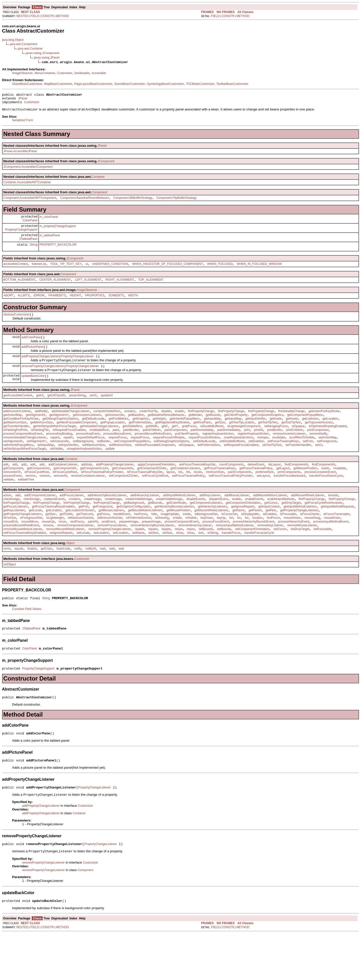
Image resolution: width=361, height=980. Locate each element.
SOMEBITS (116, 305)
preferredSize (264, 499)
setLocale (83, 569)
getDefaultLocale (93, 437)
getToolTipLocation (241, 441)
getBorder (195, 432)
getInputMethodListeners (300, 538)
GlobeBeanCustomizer (27, 84)
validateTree (26, 508)
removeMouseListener (302, 560)
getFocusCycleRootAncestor (324, 533)
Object (70, 579)
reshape (263, 459)
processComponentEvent (182, 556)
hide (154, 547)
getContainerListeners (185, 494)
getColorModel (176, 533)
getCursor (271, 533)
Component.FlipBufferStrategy (176, 201)
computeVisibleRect (107, 428)
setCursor (280, 565)
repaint (55, 459)
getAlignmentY (59, 432)
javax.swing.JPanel (47, 58)
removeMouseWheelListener (65, 565)
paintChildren (152, 450)
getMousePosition (305, 494)
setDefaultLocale (204, 464)
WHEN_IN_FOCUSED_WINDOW (259, 272)
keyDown (207, 551)
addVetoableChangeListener (71, 428)
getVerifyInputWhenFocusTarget (55, 446)
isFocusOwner (310, 547)
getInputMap (212, 437)
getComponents (123, 494)
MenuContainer (45, 73)
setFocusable (322, 565)
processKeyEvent (88, 455)
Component (100, 195)
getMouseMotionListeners (145, 542)
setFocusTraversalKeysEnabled (24, 569)
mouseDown (292, 551)
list (180, 499)
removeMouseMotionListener (23, 565)
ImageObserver (22, 73)
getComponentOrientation (243, 533)
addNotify (41, 428)
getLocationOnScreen (80, 542)
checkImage (11, 529)
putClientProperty (187, 455)
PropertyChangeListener (77, 369)
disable (166, 428)
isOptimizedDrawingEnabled (328, 446)
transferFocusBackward (289, 503)
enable (179, 428)
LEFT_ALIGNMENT (88, 288)
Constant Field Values (27, 647)
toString (213, 569)
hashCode (63, 586)
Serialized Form (23, 123)
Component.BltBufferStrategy (133, 201)
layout (170, 499)
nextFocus (77, 556)
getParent (255, 542)
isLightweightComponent (244, 446)
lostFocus (273, 551)
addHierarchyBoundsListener (107, 524)
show (179, 569)
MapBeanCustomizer (58, 84)
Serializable (82, 73)
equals (19, 586)
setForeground (327, 464)
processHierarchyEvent (294, 556)
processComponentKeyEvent (23, 455)
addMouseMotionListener (270, 524)
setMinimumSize (120, 468)
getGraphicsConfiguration (133, 538)
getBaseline (136, 432)
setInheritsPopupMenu (18, 468)
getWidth (152, 446)
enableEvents (254, 529)
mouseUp (48, 556)
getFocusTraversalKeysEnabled (53, 538)
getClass (47, 586)
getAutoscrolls (114, 432)
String (33, 252)
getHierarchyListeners (213, 538)
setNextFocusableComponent (155, 468)
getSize (220, 441)
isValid (177, 551)
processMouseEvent (117, 455)
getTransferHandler (16, 446)
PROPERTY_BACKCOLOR (58, 252)
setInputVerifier (68, 468)
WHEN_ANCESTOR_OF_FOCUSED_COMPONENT (168, 272)
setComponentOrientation (252, 565)
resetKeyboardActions (239, 459)
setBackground (83, 464)
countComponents (231, 489)
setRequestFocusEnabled (241, 468)
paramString (77, 411)
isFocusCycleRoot (37, 499)
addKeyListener (210, 524)
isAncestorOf (12, 499)
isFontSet (10, 551)
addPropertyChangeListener (40, 369)
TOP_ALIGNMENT (151, 288)
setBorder (104, 464)
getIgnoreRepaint (243, 538)
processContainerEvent (320, 499)
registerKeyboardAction (218, 455)
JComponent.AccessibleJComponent (28, 170)
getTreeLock (85, 547)
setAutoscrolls (60, 464)
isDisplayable (250, 547)
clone (7, 586)
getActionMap (12, 432)
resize (179, 565)
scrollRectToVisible (302, 459)
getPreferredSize (140, 441)
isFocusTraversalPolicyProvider (102, 499)
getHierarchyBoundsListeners (174, 538)
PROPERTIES (95, 305)
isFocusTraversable (336, 547)
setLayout (263, 503)
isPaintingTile (40, 450)
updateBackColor (33, 391)
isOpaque (298, 446)
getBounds (213, 432)
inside (187, 547)
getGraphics (141, 437)
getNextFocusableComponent (77, 441)
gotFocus (103, 547)
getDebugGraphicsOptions (60, 437)
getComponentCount (94, 494)
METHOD (62, 16)
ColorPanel (30, 225)
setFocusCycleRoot (155, 503)
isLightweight (55, 551)
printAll (259, 450)
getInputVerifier (256, 437)
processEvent (12, 503)
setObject (10, 601)
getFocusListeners (16, 538)
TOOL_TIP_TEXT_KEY (66, 272)
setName (138, 569)
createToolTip (148, 428)
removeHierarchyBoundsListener (152, 560)
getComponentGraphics (267, 432)
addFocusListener (72, 524)
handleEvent (122, 547)
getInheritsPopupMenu (185, 437)
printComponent (318, 450)
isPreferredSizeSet (139, 551)
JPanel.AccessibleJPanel (20, 154)
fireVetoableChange (291, 428)
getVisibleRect (132, 446)
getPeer (271, 542)
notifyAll (91, 586)
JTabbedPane (28, 246)
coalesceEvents (54, 529)
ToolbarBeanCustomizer (232, 84)
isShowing (162, 551)
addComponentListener (40, 524)
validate (8, 508)
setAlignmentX (13, 464)
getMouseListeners (111, 542)
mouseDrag (312, 551)
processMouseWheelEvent (21, 560)
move (62, 556)
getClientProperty (236, 432)
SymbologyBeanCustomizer (165, 84)
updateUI (107, 411)
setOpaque (186, 468)
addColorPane (31, 348)
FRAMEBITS (57, 305)
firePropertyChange (201, 428)
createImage (92, 529)
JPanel (23, 100)
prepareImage (128, 556)
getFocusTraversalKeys (220, 494)
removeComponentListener (75, 560)
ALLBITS (24, 305)
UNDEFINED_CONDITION (110, 272)
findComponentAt (296, 489)
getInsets (276, 437)
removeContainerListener (88, 503)
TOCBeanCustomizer (200, 84)
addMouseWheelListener (307, 524)
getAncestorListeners (87, 432)
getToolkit (66, 547)
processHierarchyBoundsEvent (254, 556)
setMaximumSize (93, 468)
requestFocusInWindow (169, 459)
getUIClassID (56, 411)
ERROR (39, 305)
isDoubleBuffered (212, 446)
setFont (308, 464)
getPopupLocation (113, 441)
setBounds (206, 565)
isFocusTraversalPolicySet (145, 499)
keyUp (221, 551)
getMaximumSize (15, 441)
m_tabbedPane (50, 242)
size (201, 569)
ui (87, 272)
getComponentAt (38, 494)
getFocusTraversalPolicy (256, 494)
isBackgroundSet (206, 547)
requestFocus (118, 459)
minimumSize (215, 499)
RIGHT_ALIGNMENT (120, 288)
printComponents (289, 499)
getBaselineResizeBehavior (166, 432)
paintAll (93, 556)
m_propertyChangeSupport (58, 232)
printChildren (295, 450)
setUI (93, 411)
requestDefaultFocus (91, 459)
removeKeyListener (270, 560)
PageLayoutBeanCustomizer (93, 84)
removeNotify (318, 455)
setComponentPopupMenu (132, 464)
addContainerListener (63, 489)
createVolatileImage (139, 529)
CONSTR (48, 16)
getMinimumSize (41, 441)
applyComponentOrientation (156, 489)
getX (165, 446)
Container (98, 180)
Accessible (99, 73)
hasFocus (141, 547)
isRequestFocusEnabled (69, 450)
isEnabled (269, 547)
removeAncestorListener (289, 455)
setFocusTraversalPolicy (188, 503)
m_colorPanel (49, 221)
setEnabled (256, 464)
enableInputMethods (281, 529)
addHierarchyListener (145, 524)
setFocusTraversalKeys (283, 464)
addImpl (87, 489)
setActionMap (328, 459)
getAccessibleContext (18, 411)
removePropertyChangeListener (43, 380)
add (6, 489)
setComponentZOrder (123, 503)
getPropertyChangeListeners (299, 542)
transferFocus (231, 569)
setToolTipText (272, 468)
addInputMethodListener (179, 524)
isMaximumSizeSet (80, 551)
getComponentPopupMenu (305, 432)
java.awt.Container (30, 49)
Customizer (65, 73)
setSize (153, 569)
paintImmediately (202, 450)
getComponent (13, 494)
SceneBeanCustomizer (130, 84)
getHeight (159, 437)
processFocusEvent (215, 556)
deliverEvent (256, 489)
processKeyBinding (59, 455)
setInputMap (46, 468)
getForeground (102, 538)
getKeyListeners (14, 542)
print (247, 450)
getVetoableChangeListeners (99, 446)
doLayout (274, 489)
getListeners (310, 437)
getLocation (330, 437)
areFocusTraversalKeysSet (197, 489)
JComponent (106, 164)
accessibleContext (15, 272)
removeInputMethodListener (235, 560)
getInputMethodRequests (337, 538)
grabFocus (189, 446)
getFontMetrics (118, 437)
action (7, 524)
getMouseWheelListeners (211, 542)
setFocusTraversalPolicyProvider (231, 503)
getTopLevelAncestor (319, 441)
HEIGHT (75, 305)
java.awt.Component (23, 44)
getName (239, 542)
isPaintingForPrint (15, 450)
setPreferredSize (208, 468)
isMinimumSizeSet (110, 551)
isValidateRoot (99, 450)
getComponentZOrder (152, 494)
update (110, 473)
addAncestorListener (17, 428)
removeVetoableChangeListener (25, 459)
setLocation (101, 569)
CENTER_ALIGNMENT (55, 288)
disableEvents (196, 529)
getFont (84, 538)
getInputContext (269, 538)
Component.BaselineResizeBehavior (85, 201)
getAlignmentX (35, 432)
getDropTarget (291, 533)
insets (325, 494)
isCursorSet (229, 547)
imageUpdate (170, 547)
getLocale (35, 542)
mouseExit (10, 556)
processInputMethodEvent (331, 556)
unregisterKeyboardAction (84, 473)
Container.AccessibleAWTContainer (27, 185)
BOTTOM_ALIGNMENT (19, 288)
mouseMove (29, 556)
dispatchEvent (218, 529)
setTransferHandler (298, 468)
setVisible (56, 473)
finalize (32, 586)
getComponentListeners (206, 533)
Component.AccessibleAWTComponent (30, 201)
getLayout (283, 494)
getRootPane (202, 441)
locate (198, 499)
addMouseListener (237, 524)
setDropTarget (300, 565)
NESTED (22, 16)
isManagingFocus (276, 446)
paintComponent (175, 450)
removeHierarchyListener (195, 560)
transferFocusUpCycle (259, 569)
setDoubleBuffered (232, 464)
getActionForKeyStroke (324, 428)
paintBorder (131, 450)
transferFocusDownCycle (326, 503)
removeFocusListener (112, 560)
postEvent (108, 556)
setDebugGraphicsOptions (171, 464)
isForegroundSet (31, 551)
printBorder (275, 450)
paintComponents (240, 499)
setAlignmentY (36, 464)
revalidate (279, 459)
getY (175, 446)
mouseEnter (332, 551)
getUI (40, 411)
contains (130, 428)
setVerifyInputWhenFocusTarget (25, 473)
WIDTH (133, 305)
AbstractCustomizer (16, 325)
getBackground (134, 533)
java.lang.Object (13, 40)
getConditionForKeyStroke (21, 437)
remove (31, 503)
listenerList (39, 272)
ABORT (8, 305)
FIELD (35, 16)
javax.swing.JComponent (42, 53)
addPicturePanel (33, 359)
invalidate (340, 494)
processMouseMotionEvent (153, 455)
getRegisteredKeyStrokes (172, 441)
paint (116, 450)
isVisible (191, 551)
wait (103, 586)
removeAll (60, 503)
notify (78, 586)
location (258, 551)
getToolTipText (268, 441)
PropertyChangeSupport (21, 236)
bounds (333, 524)
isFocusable (288, 547)
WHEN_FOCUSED (220, 272)
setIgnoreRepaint (61, 569)
